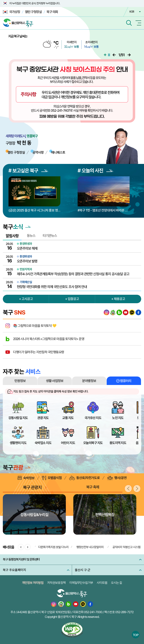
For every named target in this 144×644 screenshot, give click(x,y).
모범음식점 (52, 478)
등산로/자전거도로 (84, 478)
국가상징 (11, 12)
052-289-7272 (124, 612)
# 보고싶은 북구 (28, 171)
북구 (17, 467)
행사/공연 (117, 478)
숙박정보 (26, 478)
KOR (132, 12)
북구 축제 (93, 487)
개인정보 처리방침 (33, 583)
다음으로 (129, 55)
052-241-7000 (93, 612)
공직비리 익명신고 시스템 (126, 547)
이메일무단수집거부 (81, 583)
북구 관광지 (32, 487)
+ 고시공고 (26, 299)
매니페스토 (58, 152)
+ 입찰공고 (72, 299)
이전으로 (114, 55)
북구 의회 (52, 12)
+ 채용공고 (118, 299)
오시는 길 (117, 583)
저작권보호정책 (56, 583)
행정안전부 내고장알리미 (90, 547)
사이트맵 (102, 583)
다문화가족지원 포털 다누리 (53, 547)
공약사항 (38, 152)
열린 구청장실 (33, 12)
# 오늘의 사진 (95, 171)
